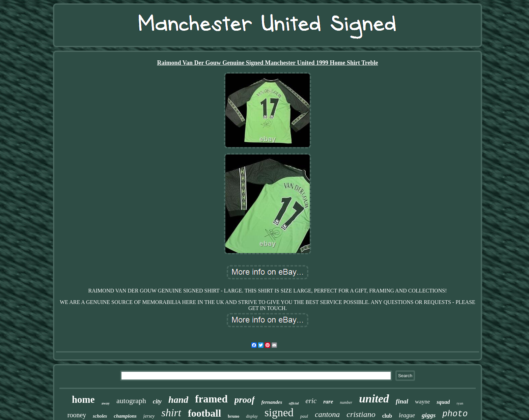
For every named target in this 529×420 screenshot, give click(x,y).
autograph (131, 401)
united (374, 399)
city (157, 401)
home (83, 399)
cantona (327, 414)
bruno (233, 416)
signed (279, 413)
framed (211, 399)
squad (443, 402)
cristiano (361, 414)
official (294, 403)
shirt (171, 413)
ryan (460, 403)
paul (304, 416)
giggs (429, 415)
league (407, 415)
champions (125, 416)
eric (311, 401)
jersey (149, 416)
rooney (77, 415)
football (204, 413)
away (106, 403)
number (346, 402)
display (252, 416)
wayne (422, 402)
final (402, 401)
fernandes (272, 402)
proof (245, 400)
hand (178, 400)
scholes (100, 416)
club (387, 416)
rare (328, 402)
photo (455, 414)
